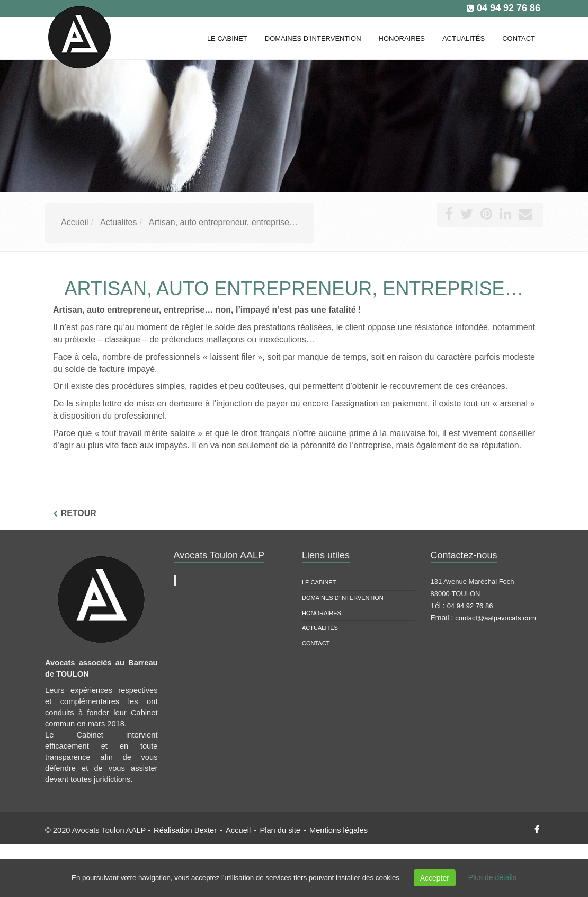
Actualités (320, 628)
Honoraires (322, 613)
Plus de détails (492, 877)
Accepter (435, 878)
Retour (79, 513)
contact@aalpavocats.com (496, 618)
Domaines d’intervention (343, 598)
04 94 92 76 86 (509, 8)
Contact (316, 643)
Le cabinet (319, 582)
